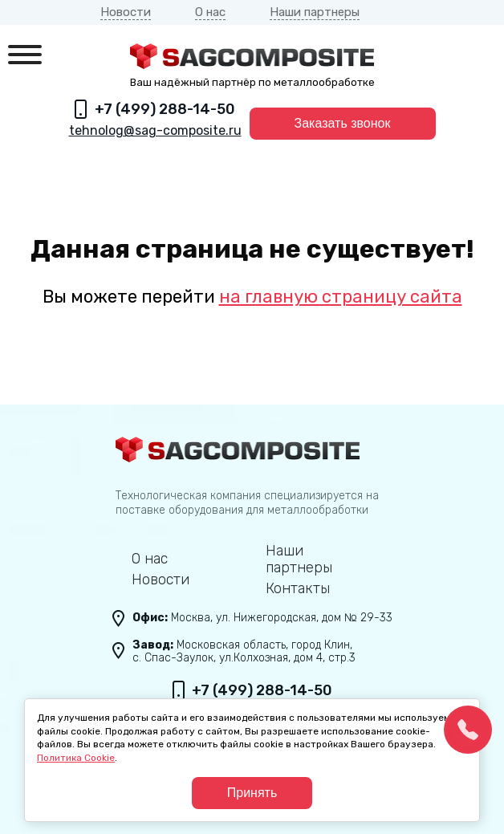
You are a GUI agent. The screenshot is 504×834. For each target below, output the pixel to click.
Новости (126, 12)
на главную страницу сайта (341, 297)
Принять (252, 793)
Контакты (298, 589)
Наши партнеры (315, 12)
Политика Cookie (76, 758)
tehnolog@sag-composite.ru (155, 130)
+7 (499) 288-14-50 (165, 109)
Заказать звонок (343, 123)
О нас (210, 12)
